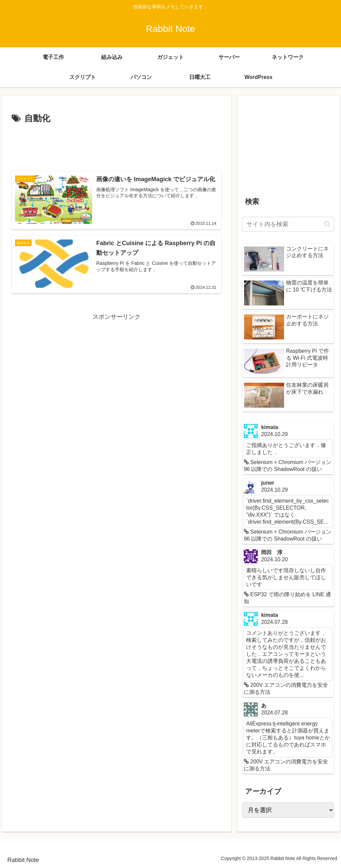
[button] (327, 224)
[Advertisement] (117, 146)
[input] (288, 224)
